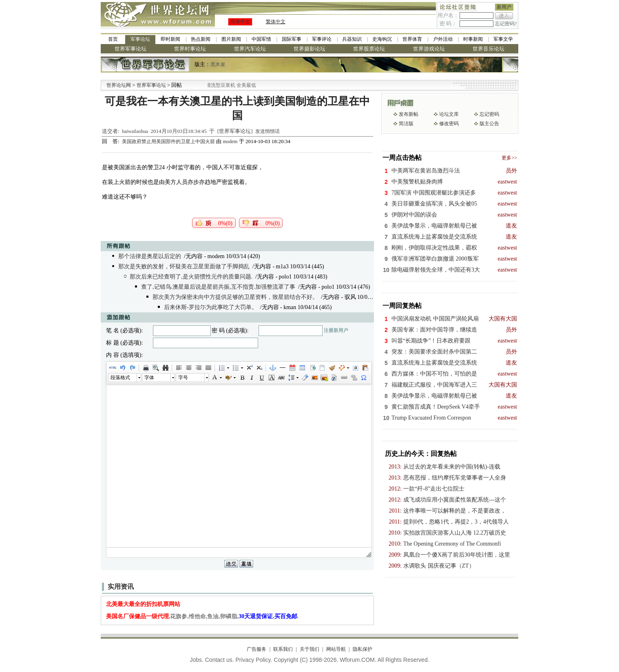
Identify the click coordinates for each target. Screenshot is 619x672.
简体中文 (240, 22)
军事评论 (322, 39)
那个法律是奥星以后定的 (150, 256)
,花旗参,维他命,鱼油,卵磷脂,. (202, 616)
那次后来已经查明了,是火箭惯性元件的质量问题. (191, 277)
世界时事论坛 (190, 49)
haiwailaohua (135, 131)
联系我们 (283, 649)
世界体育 (412, 39)
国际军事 (292, 39)
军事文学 (503, 39)
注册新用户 (336, 330)
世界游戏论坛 (429, 49)
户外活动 (443, 39)
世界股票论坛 (369, 49)
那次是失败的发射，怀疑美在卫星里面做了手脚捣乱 (184, 266)
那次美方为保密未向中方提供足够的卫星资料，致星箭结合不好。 (235, 297)
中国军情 (261, 39)
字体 (149, 378)
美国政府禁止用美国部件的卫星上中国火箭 (169, 141)
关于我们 (309, 649)
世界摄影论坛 (309, 49)
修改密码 (449, 124)
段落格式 (120, 378)
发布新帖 (409, 114)
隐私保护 (363, 649)
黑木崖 (218, 64)
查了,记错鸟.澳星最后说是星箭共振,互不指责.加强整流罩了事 (218, 287)
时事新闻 (473, 39)
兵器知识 (352, 39)
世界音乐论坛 (489, 49)
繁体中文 (276, 22)
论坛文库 (449, 114)
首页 (113, 39)
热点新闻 (201, 39)
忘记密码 (489, 114)
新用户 (504, 7)
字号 (183, 378)
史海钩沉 (382, 39)
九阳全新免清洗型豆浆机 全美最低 (229, 85)
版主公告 (489, 124)
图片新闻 (231, 39)
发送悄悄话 (267, 131)
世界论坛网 (119, 85)
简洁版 (406, 124)
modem (230, 141)
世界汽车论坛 (250, 49)
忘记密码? (506, 24)
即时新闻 (170, 39)
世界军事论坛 (130, 49)
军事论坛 (140, 39)
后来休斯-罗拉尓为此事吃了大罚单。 (211, 307)
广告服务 (256, 649)
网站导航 (336, 649)
